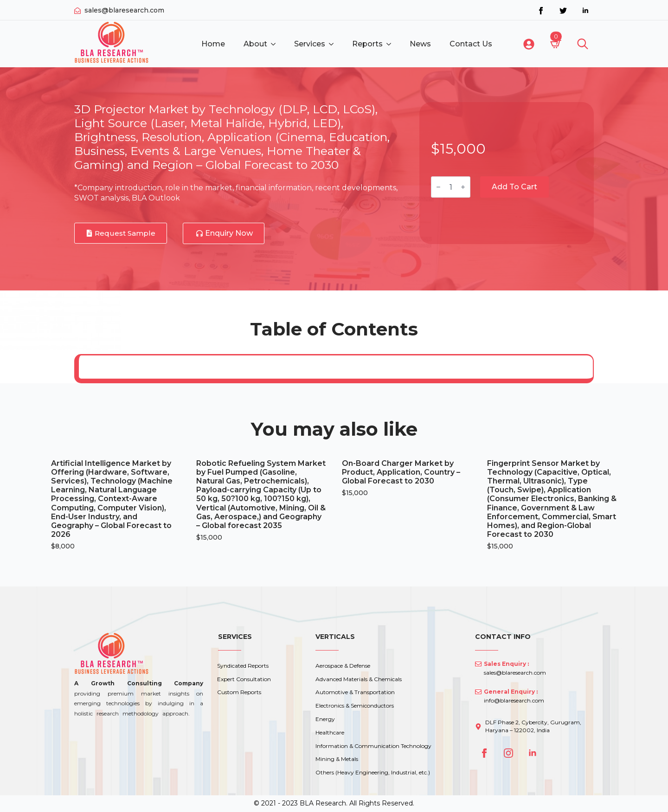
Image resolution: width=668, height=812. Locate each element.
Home (213, 44)
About (255, 44)
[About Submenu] (276, 44)
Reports (367, 44)
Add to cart (514, 187)
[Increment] (463, 187)
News (420, 44)
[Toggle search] (583, 44)
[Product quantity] (451, 187)
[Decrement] (438, 187)
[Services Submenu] (334, 44)
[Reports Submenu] (392, 44)
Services (310, 44)
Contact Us (471, 44)
